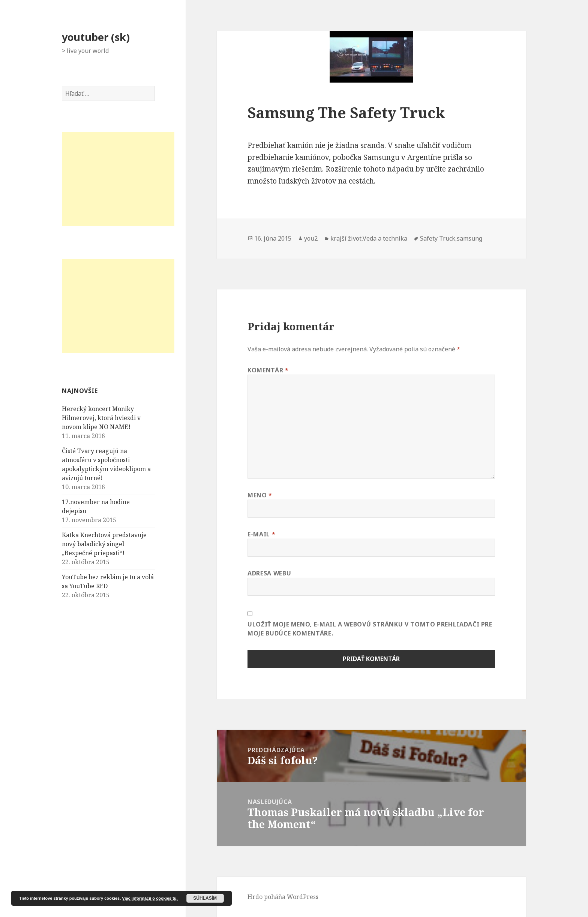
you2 (311, 238)
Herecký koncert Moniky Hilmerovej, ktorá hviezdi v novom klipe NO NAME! (101, 418)
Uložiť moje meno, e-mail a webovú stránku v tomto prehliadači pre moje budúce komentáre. (370, 629)
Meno (260, 495)
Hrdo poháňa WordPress (283, 897)
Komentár (268, 370)
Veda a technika (385, 238)
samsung (469, 238)
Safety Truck (438, 238)
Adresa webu (269, 573)
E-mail (261, 534)
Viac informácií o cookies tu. (150, 898)
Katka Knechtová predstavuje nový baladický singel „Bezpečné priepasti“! (104, 544)
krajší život (346, 238)
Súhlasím (205, 898)
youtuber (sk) (96, 37)
